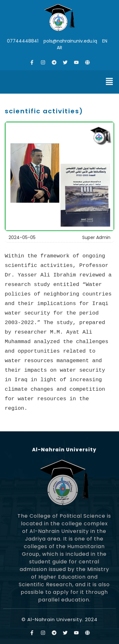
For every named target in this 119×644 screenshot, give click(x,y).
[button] (109, 82)
